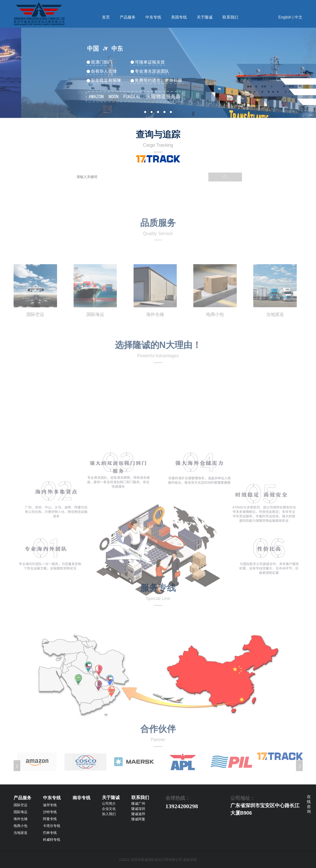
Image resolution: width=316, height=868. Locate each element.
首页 (106, 17)
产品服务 (128, 17)
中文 (298, 17)
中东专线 (153, 17)
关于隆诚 (205, 17)
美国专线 (179, 17)
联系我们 (230, 17)
